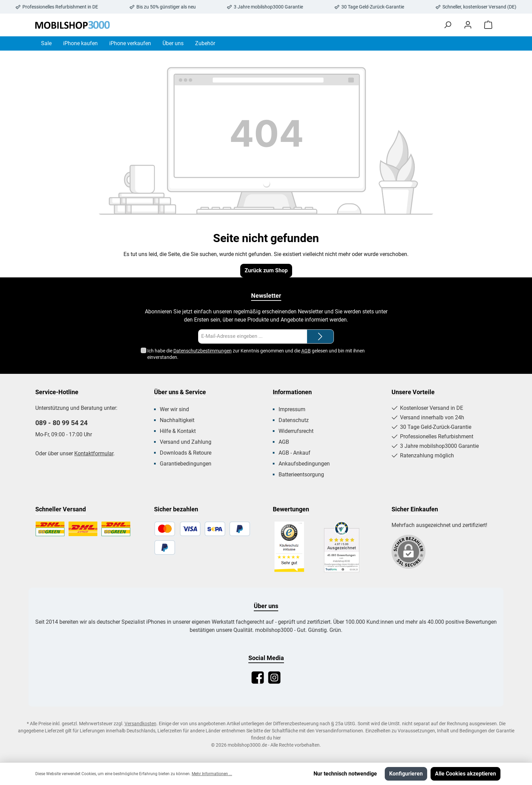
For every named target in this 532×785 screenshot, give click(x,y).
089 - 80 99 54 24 (61, 423)
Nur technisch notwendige (345, 774)
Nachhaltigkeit (177, 420)
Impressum (292, 409)
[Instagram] (274, 678)
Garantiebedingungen (186, 464)
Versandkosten (140, 724)
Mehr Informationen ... (212, 774)
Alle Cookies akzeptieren (465, 774)
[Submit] (320, 337)
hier (277, 738)
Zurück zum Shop (266, 270)
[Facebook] (258, 678)
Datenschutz (294, 420)
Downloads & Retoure (186, 453)
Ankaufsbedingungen (304, 464)
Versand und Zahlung (186, 442)
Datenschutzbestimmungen (203, 351)
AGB (306, 351)
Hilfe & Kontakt (178, 431)
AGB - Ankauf (294, 453)
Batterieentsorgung (301, 474)
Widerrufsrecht (296, 431)
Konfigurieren (406, 774)
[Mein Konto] (468, 25)
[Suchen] (448, 25)
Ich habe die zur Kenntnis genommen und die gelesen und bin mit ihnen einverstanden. (256, 354)
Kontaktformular (94, 453)
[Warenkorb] (488, 25)
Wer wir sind (174, 409)
